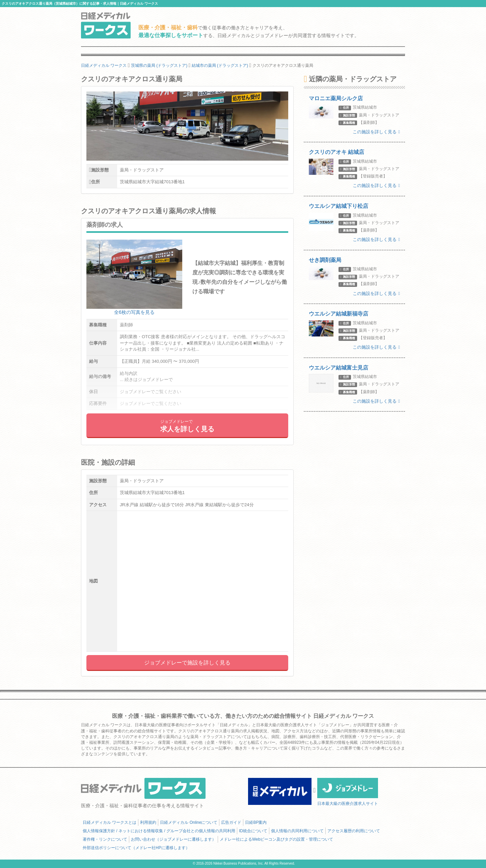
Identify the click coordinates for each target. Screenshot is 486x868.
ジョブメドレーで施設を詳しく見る (187, 663)
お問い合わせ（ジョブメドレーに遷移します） (173, 839)
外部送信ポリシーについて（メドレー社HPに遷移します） (136, 848)
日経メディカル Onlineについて (189, 822)
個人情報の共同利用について (297, 831)
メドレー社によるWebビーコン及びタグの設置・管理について (276, 839)
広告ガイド (231, 822)
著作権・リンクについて (105, 839)
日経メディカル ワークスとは (110, 822)
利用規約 (148, 822)
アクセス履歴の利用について (354, 831)
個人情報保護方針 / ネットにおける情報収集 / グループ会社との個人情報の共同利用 (159, 831)
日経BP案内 (256, 822)
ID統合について (253, 831)
